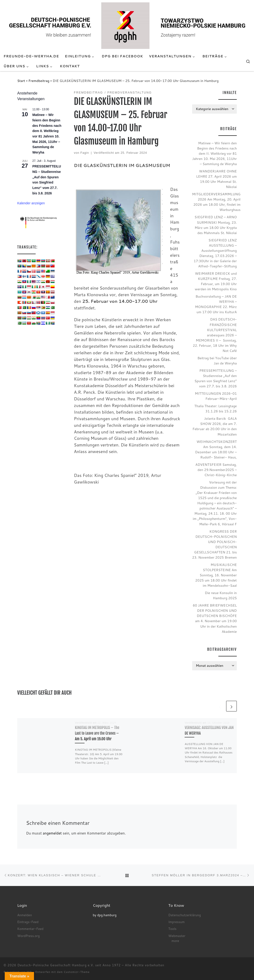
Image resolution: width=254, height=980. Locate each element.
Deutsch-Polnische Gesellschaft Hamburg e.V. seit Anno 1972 (69, 965)
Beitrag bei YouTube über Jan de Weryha (217, 361)
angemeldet (52, 833)
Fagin (85, 153)
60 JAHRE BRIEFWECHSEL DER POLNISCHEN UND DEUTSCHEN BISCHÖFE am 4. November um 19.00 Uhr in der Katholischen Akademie (215, 618)
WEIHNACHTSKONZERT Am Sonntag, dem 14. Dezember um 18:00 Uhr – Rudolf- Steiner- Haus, (216, 449)
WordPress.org (28, 936)
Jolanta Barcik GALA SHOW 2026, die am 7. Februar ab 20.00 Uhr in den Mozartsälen (215, 426)
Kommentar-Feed (30, 929)
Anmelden (25, 915)
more (175, 941)
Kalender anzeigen (31, 203)
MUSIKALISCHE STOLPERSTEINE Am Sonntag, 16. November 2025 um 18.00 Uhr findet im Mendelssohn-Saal (216, 575)
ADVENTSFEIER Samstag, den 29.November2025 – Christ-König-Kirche (216, 470)
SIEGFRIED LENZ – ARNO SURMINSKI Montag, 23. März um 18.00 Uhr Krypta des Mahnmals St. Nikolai (216, 225)
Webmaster (177, 936)
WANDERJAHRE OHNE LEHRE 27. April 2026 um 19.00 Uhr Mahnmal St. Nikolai (216, 179)
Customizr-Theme (77, 972)
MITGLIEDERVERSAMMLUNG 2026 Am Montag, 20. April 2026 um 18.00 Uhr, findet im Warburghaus (216, 202)
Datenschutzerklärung (185, 915)
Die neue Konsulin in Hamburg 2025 (221, 595)
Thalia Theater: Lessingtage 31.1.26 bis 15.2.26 (216, 409)
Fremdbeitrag (39, 81)
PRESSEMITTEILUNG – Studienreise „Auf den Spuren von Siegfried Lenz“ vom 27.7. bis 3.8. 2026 (216, 378)
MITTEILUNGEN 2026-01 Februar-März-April (216, 396)
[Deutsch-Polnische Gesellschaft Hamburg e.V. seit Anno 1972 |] (127, 25)
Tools (172, 929)
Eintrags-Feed (28, 922)
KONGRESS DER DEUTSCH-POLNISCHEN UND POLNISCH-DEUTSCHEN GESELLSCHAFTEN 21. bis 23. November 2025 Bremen (214, 544)
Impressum (176, 922)
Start (21, 81)
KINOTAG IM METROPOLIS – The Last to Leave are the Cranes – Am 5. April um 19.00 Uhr (97, 733)
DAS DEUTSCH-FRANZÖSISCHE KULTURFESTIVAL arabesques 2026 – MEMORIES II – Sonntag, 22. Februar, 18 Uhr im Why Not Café (215, 335)
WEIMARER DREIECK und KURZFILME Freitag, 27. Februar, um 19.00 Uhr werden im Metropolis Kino (216, 281)
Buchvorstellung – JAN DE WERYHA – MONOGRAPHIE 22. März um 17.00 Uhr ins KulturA (216, 304)
